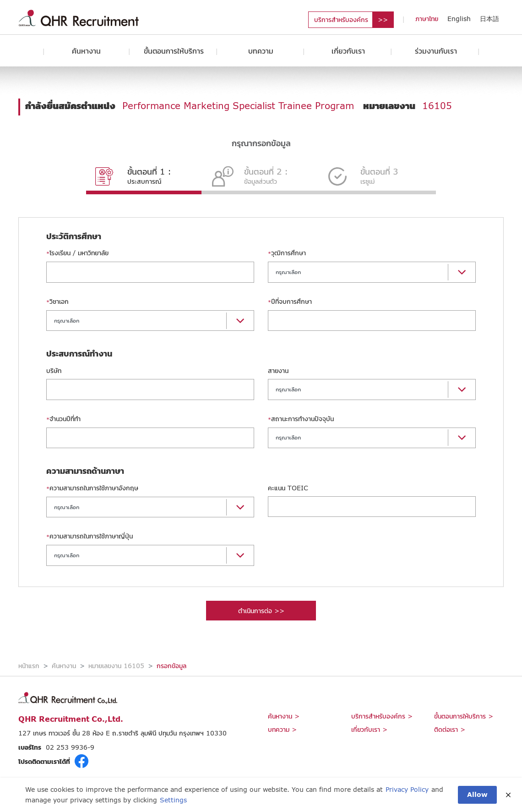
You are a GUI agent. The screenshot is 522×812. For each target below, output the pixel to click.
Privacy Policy (407, 789)
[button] (372, 272)
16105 (437, 105)
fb (82, 761)
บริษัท (54, 370)
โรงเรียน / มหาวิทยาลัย (77, 253)
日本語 (489, 19)
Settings (173, 800)
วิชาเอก (57, 301)
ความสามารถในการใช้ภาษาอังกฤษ (92, 488)
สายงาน (278, 370)
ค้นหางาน (86, 51)
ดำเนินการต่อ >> (261, 611)
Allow (477, 794)
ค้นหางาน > (284, 716)
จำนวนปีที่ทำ (63, 419)
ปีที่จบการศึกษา (290, 301)
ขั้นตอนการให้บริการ (174, 51)
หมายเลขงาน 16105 (116, 666)
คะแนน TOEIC (288, 488)
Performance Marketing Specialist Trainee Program (238, 105)
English (459, 19)
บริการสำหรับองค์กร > (382, 716)
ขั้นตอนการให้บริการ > (464, 716)
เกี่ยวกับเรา (348, 51)
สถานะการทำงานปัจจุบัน (301, 419)
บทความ (261, 51)
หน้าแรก (29, 666)
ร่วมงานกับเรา (436, 51)
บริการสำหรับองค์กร (341, 19)
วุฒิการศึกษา (287, 253)
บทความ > (282, 729)
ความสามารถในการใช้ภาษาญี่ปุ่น (90, 536)
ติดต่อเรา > (450, 729)
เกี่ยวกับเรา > (369, 729)
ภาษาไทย (427, 19)
